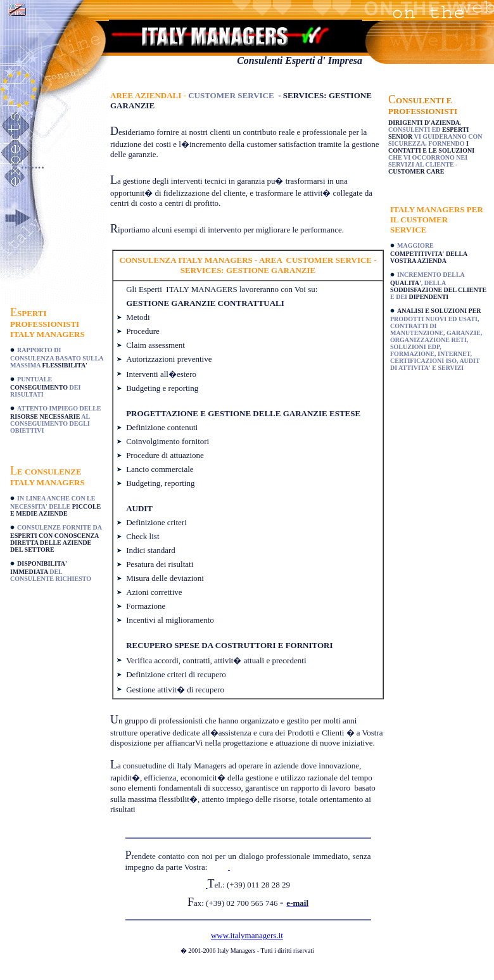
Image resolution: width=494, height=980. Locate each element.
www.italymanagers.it (247, 935)
